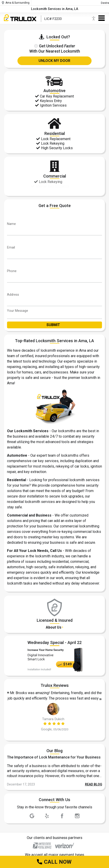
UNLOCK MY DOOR (54, 61)
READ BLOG (94, 784)
